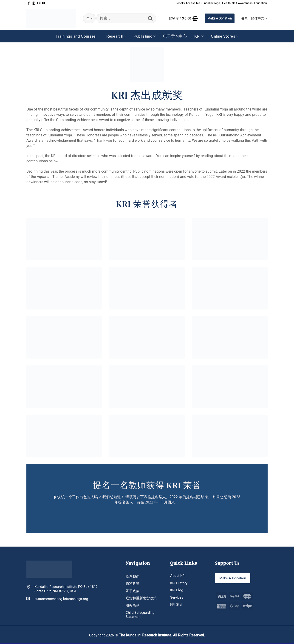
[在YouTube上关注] (44, 3)
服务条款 (133, 605)
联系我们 (133, 577)
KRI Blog (177, 590)
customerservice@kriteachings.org (57, 599)
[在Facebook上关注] (29, 3)
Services (177, 597)
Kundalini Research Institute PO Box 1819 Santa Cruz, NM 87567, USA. (66, 589)
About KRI (178, 576)
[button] (183, 18)
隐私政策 (133, 584)
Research (116, 36)
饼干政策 (133, 591)
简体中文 (259, 18)
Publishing (145, 36)
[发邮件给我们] (39, 3)
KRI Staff (177, 605)
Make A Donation (220, 18)
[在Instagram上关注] (34, 3)
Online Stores (225, 36)
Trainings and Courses (77, 36)
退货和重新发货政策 (141, 598)
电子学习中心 (175, 36)
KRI (199, 36)
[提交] (150, 18)
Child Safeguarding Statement (140, 615)
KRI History (179, 583)
